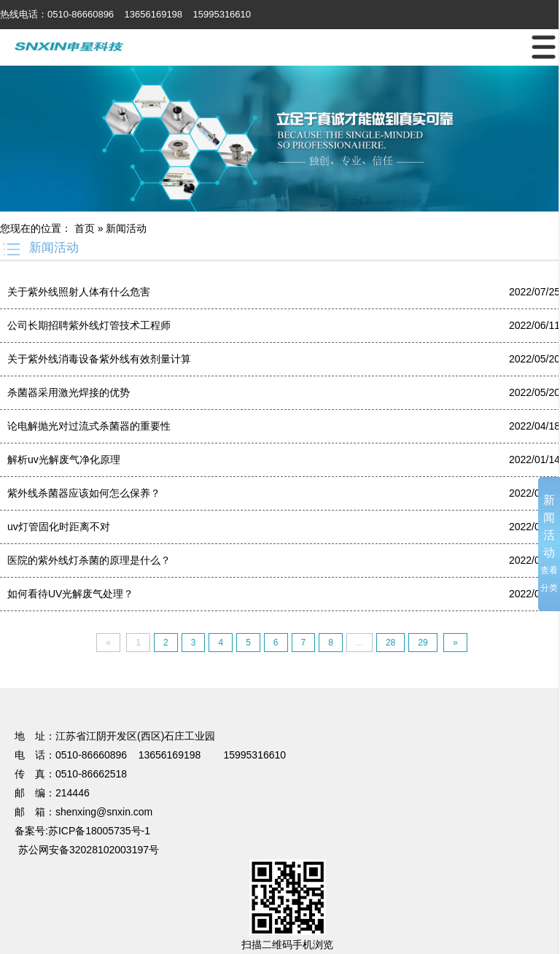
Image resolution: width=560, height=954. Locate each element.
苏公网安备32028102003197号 (89, 850)
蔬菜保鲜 (456, 667)
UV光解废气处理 (233, 667)
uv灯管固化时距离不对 (59, 527)
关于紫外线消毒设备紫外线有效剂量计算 (99, 359)
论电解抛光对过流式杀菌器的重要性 (89, 426)
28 (390, 643)
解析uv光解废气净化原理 (64, 459)
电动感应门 (123, 667)
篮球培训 (74, 667)
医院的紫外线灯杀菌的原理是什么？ (89, 560)
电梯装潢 (358, 667)
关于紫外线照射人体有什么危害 (79, 292)
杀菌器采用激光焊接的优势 (69, 392)
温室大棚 (172, 667)
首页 (85, 228)
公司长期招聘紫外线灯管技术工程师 (89, 325)
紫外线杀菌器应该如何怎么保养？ (84, 493)
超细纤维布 (69, 680)
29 (423, 643)
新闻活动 (126, 228)
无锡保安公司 (509, 667)
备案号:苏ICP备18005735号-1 (82, 831)
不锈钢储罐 (407, 667)
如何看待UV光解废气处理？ (70, 594)
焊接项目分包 (304, 667)
